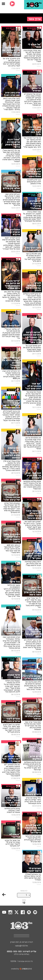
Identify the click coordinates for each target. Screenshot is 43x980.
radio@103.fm (21, 946)
